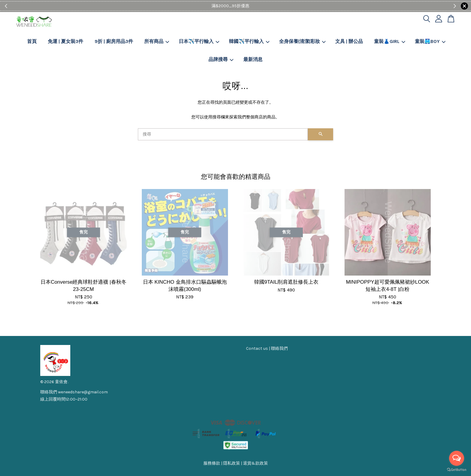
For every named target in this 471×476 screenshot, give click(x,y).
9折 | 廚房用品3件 (114, 41)
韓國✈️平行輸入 (249, 41)
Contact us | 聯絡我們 (267, 348)
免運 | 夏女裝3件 (65, 41)
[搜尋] (223, 134)
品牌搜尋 (221, 59)
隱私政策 (232, 463)
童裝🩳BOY (430, 41)
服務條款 (212, 463)
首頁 (32, 41)
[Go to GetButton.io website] (457, 470)
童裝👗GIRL (390, 41)
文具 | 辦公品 (349, 41)
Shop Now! (254, 6)
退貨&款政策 (255, 463)
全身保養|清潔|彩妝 (302, 41)
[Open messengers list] (457, 458)
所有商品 (157, 41)
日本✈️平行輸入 (199, 41)
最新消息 (253, 59)
